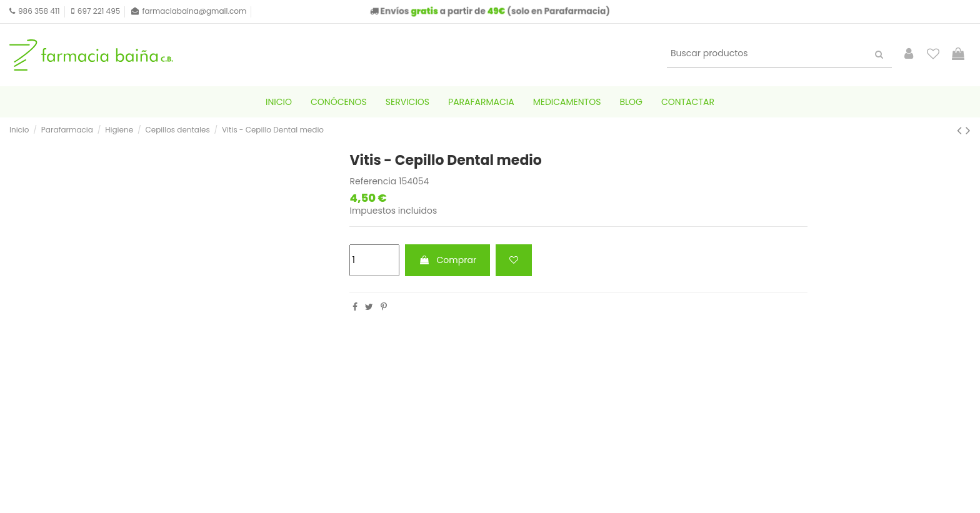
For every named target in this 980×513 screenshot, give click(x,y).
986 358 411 (39, 11)
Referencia (373, 182)
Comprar (447, 260)
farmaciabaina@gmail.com (194, 11)
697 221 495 (99, 11)
